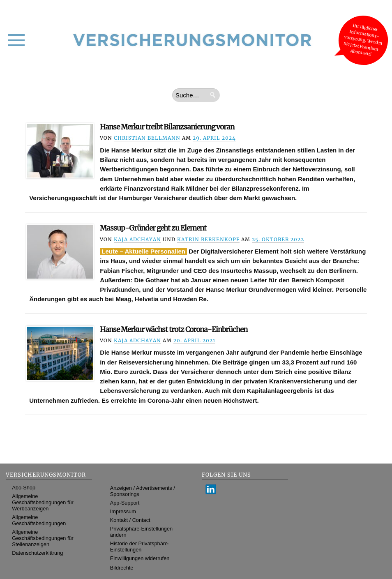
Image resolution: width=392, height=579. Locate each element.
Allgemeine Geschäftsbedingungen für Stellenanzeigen (43, 538)
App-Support (125, 503)
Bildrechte (122, 568)
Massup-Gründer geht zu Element (153, 228)
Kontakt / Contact (130, 520)
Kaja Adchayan (137, 239)
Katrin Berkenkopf (208, 239)
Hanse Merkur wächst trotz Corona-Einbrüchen (174, 330)
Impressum (123, 511)
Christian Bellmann (147, 138)
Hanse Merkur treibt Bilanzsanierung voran (167, 127)
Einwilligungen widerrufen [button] (140, 558)
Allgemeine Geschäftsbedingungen (39, 520)
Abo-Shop (24, 488)
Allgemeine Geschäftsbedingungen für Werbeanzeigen (43, 502)
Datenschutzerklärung (37, 553)
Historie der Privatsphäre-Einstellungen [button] (140, 547)
